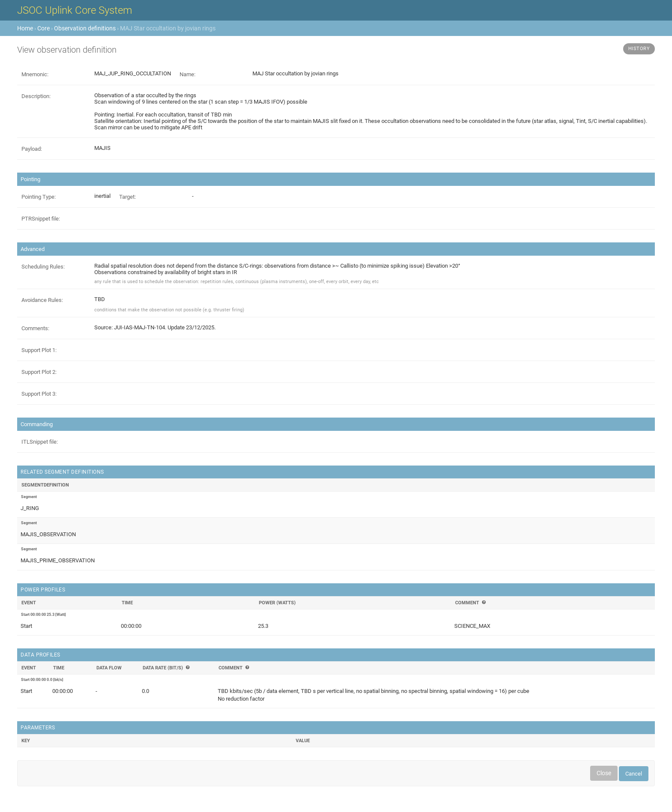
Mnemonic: (35, 74)
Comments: (35, 328)
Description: (36, 96)
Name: (187, 74)
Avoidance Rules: (42, 300)
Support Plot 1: (39, 350)
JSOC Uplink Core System (75, 10)
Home (25, 28)
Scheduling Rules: (43, 267)
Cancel (634, 774)
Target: (127, 197)
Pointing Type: (39, 197)
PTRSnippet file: (41, 219)
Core (43, 28)
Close (604, 773)
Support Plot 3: (39, 394)
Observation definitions (85, 28)
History (639, 49)
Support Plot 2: (39, 372)
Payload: (32, 149)
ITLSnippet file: (40, 442)
